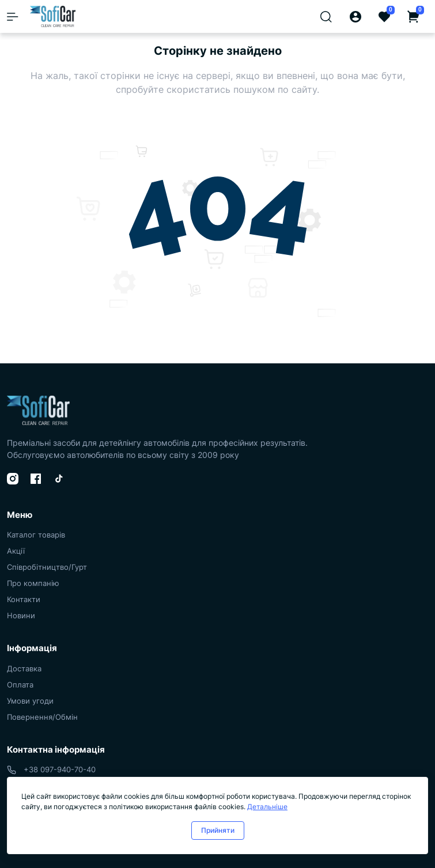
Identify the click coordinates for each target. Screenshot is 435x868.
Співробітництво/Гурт (47, 567)
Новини (21, 615)
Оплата (20, 685)
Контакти (24, 599)
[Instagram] (13, 479)
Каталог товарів (36, 535)
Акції (16, 551)
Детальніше (267, 807)
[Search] (326, 16)
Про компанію (33, 583)
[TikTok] (59, 479)
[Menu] (13, 17)
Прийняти (218, 830)
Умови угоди (30, 701)
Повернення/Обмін (42, 717)
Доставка (24, 668)
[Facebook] (36, 479)
